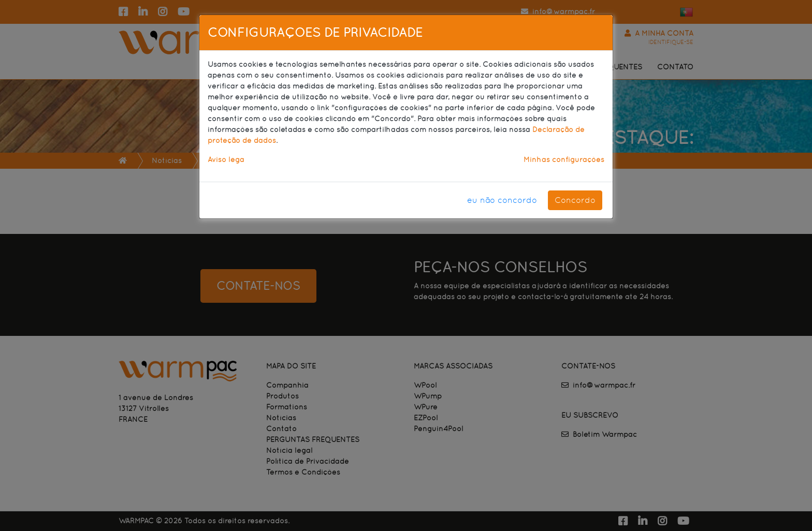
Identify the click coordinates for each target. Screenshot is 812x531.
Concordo (575, 200)
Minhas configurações (564, 159)
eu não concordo (502, 200)
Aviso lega (226, 159)
